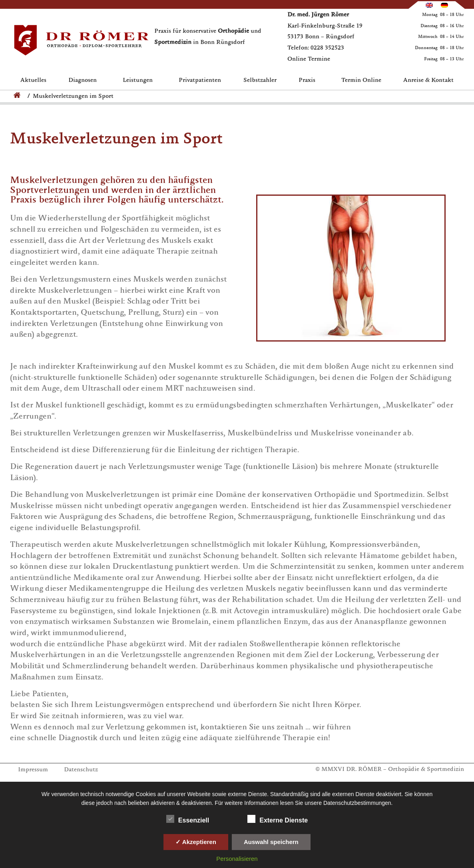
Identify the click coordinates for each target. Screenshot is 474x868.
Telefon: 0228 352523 (316, 48)
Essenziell (188, 819)
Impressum (33, 770)
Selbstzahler (260, 80)
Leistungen (140, 81)
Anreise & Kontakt (428, 80)
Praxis (309, 81)
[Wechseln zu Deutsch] (444, 5)
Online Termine (309, 59)
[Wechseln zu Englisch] (429, 5)
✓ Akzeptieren (196, 842)
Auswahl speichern (271, 842)
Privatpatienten (200, 80)
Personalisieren (237, 859)
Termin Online (361, 80)
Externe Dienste (278, 819)
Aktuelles (33, 80)
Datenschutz (81, 770)
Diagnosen (85, 81)
